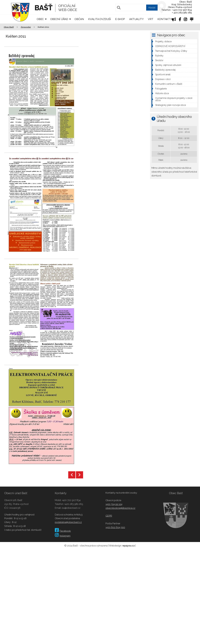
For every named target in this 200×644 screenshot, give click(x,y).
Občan (79, 19)
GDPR (109, 516)
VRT (151, 19)
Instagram (63, 536)
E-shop (120, 19)
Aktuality (136, 19)
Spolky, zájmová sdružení (168, 65)
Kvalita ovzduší (100, 19)
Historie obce (162, 93)
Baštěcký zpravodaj (165, 70)
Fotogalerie (161, 89)
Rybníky (159, 56)
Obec (40, 19)
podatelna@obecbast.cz (68, 522)
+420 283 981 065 (74, 504)
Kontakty (165, 19)
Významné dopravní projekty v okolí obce (174, 99)
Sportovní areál (163, 74)
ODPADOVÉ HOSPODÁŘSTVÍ (170, 46)
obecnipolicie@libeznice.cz (120, 508)
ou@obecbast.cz (71, 508)
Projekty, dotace (163, 41)
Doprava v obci (163, 79)
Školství (159, 60)
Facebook (63, 531)
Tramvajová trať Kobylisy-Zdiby (171, 51)
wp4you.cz (129, 546)
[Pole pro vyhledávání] (137, 7)
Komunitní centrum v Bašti (169, 84)
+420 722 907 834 (71, 500)
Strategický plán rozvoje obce (171, 105)
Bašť (43, 8)
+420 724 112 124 (114, 504)
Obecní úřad (59, 19)
